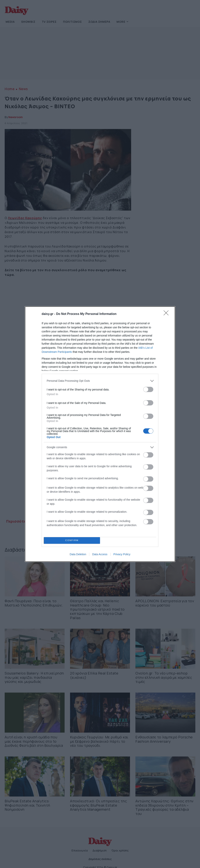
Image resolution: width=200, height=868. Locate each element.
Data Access (100, 554)
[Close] (167, 314)
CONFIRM (72, 540)
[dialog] (100, 434)
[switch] (148, 389)
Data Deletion (78, 554)
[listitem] (100, 381)
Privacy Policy (122, 554)
